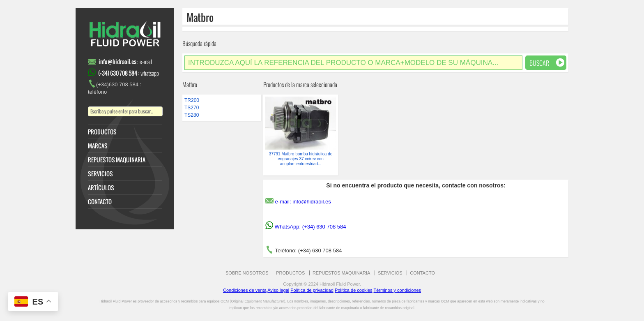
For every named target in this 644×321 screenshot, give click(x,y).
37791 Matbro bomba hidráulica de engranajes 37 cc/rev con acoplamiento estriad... (301, 159)
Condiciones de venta (245, 290)
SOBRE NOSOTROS (247, 273)
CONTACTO (100, 202)
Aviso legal (278, 290)
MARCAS (98, 146)
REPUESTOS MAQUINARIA (117, 160)
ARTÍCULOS (101, 188)
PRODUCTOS (102, 132)
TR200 (192, 100)
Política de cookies (354, 290)
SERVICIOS (100, 174)
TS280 (192, 115)
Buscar (547, 63)
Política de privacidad (312, 290)
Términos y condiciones (397, 290)
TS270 (192, 108)
